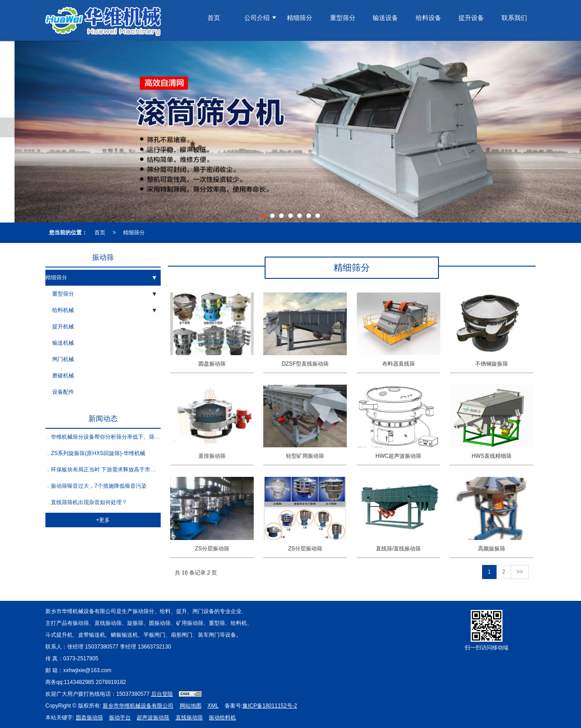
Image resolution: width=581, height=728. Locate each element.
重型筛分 (343, 18)
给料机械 (63, 310)
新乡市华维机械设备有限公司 (138, 706)
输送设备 (385, 18)
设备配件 (63, 392)
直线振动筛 (189, 718)
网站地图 (191, 706)
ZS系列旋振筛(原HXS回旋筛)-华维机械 (98, 453)
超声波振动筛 (153, 718)
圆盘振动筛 (89, 718)
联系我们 (514, 18)
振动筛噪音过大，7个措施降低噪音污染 (99, 486)
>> (520, 572)
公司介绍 (257, 18)
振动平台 (120, 718)
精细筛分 (300, 18)
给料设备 (428, 18)
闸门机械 (63, 359)
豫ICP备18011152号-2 (270, 706)
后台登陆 (162, 694)
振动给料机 (222, 718)
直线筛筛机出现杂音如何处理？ (89, 502)
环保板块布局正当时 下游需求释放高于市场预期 (109, 470)
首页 (214, 18)
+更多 (103, 520)
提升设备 (471, 18)
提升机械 (63, 327)
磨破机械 (63, 376)
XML (213, 706)
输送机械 (63, 343)
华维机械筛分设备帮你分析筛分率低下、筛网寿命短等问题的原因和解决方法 (143, 437)
